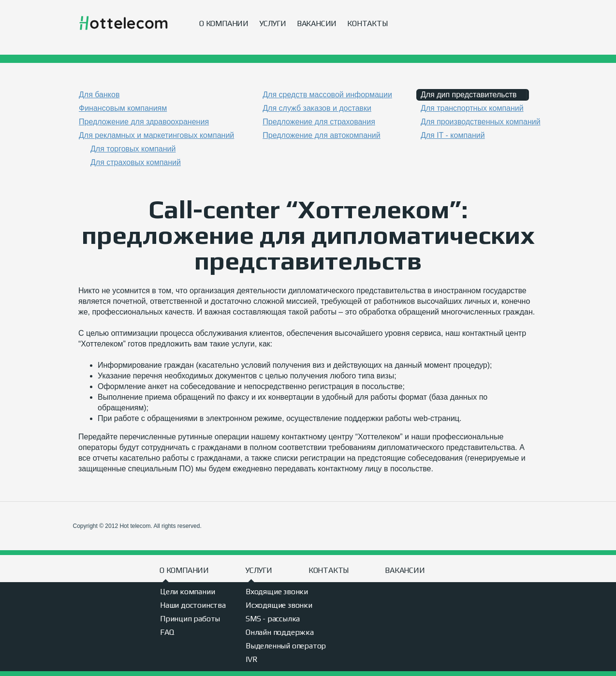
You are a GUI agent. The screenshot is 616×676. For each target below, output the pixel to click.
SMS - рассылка (273, 619)
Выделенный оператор (286, 646)
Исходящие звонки (279, 605)
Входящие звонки (277, 592)
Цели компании (187, 592)
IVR (251, 659)
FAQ (167, 632)
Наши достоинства (193, 605)
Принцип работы (190, 619)
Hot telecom (124, 23)
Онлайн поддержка (280, 632)
